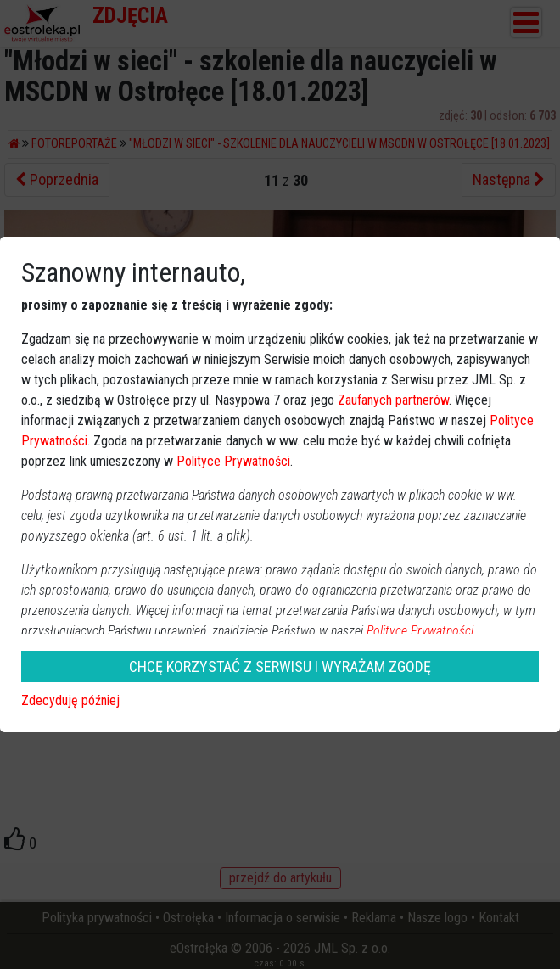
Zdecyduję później (70, 700)
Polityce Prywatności (233, 461)
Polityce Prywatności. (422, 631)
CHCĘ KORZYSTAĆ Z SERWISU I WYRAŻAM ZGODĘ (280, 667)
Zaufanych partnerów (393, 400)
